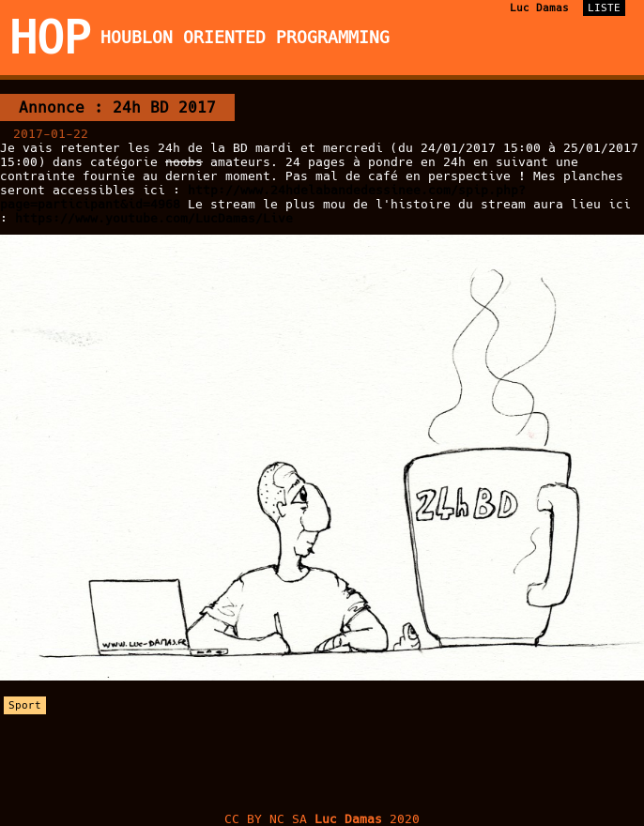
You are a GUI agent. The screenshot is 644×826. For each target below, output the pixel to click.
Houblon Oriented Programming (245, 38)
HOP (50, 38)
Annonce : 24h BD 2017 (117, 107)
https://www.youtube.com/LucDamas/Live (154, 218)
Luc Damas (539, 8)
